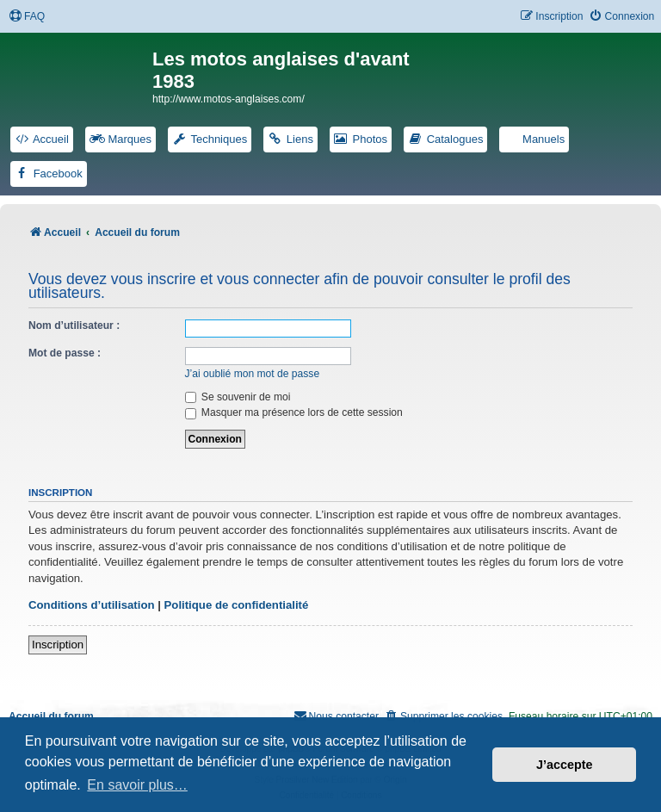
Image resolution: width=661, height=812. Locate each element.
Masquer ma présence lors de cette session (294, 412)
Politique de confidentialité (237, 605)
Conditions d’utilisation (92, 605)
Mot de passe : (65, 353)
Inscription (58, 645)
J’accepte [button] (565, 765)
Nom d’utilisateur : (74, 325)
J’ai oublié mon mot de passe (253, 374)
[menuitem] (27, 17)
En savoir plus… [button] (137, 785)
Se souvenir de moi (238, 397)
